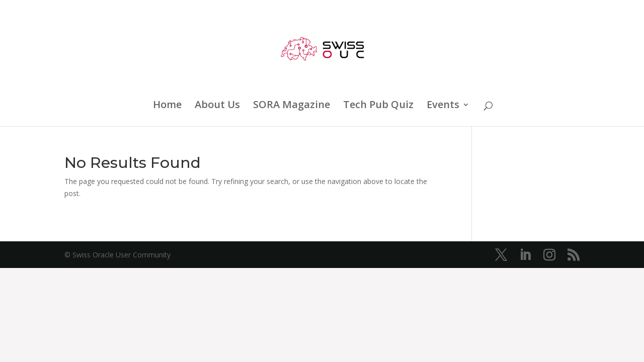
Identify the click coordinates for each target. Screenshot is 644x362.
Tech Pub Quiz (378, 106)
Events (443, 106)
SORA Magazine (292, 106)
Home (167, 106)
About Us (217, 106)
